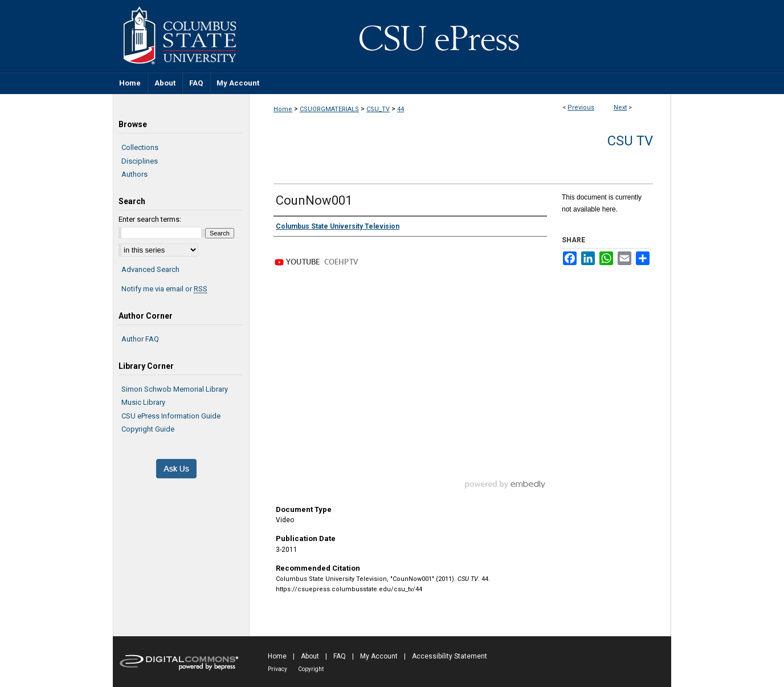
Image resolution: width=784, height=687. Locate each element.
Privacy (277, 669)
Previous (581, 107)
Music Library (143, 402)
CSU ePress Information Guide (171, 416)
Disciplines (140, 161)
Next (620, 107)
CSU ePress (460, 36)
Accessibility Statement (450, 656)
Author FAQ (140, 339)
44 (401, 109)
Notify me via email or (164, 289)
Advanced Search (150, 269)
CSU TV (630, 141)
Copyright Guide (148, 429)
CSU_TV (378, 109)
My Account (379, 656)
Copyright (311, 669)
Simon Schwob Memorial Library (175, 389)
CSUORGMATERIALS (329, 109)
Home (283, 109)
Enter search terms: (150, 219)
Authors (134, 174)
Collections (140, 147)
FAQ (340, 656)
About (310, 656)
